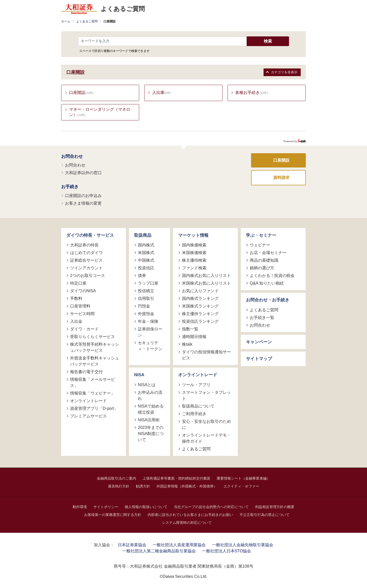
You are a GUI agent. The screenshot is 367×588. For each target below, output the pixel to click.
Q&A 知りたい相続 (267, 284)
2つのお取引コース (88, 276)
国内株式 (146, 246)
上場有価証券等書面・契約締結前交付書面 (176, 479)
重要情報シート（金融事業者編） (243, 479)
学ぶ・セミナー (261, 236)
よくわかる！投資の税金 (272, 276)
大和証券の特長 (84, 246)
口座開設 (281, 160)
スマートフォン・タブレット (206, 396)
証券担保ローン (150, 333)
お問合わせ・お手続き (268, 300)
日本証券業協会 (132, 545)
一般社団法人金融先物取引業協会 (243, 545)
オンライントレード (88, 401)
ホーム (66, 21)
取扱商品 (143, 236)
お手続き (70, 187)
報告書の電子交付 (86, 372)
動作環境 (80, 507)
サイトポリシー (106, 507)
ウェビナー (260, 246)
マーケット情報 (193, 236)
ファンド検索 (194, 268)
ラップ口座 (148, 284)
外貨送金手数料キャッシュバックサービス (95, 362)
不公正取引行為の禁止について (265, 515)
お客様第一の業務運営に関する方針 (113, 515)
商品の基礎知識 (264, 261)
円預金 (144, 307)
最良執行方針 (119, 486)
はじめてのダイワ (86, 253)
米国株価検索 (194, 253)
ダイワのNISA (83, 291)
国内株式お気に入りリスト (206, 276)
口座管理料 (80, 307)
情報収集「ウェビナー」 (93, 394)
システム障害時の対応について (187, 523)
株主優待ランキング (200, 314)
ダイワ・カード (84, 330)
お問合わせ (72, 157)
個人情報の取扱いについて (146, 507)
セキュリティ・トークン (150, 346)
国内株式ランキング (200, 299)
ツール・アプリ (196, 385)
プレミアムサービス (88, 417)
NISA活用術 (149, 420)
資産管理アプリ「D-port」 (94, 409)
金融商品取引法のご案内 (116, 479)
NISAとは (147, 385)
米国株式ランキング (200, 307)
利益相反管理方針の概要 (275, 507)
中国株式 (146, 261)
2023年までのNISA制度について (151, 434)
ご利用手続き (194, 414)
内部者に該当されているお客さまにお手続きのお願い (190, 515)
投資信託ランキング (200, 322)
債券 (142, 276)
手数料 (76, 299)
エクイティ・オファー (241, 486)
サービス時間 (82, 314)
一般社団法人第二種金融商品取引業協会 (159, 551)
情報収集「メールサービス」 (93, 383)
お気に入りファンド (200, 291)
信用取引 (146, 299)
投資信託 (146, 268)
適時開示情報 (194, 337)
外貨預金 (146, 314)
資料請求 (281, 178)
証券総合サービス (86, 261)
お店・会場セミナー (268, 253)
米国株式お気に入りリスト (206, 284)
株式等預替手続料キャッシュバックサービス (95, 348)
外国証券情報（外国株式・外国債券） (187, 486)
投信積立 (146, 291)
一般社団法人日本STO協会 (227, 551)
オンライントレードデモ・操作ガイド (206, 438)
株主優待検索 (194, 261)
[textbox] (162, 41)
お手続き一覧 (262, 318)
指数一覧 (190, 330)
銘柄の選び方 (262, 268)
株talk (187, 345)
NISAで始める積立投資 (151, 409)
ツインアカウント (86, 268)
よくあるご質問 (87, 21)
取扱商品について (198, 406)
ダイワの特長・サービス (90, 236)
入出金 (76, 322)
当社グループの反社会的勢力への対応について (211, 507)
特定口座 (78, 284)
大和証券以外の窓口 (83, 173)
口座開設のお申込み (83, 196)
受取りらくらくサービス (93, 337)
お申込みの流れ (150, 396)
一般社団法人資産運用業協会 (179, 545)
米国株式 (146, 253)
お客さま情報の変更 (83, 204)
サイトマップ (259, 359)
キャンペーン (259, 342)
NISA (139, 375)
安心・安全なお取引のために (206, 425)
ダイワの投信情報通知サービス (206, 355)
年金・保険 (148, 322)
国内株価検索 (194, 246)
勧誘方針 (143, 486)
